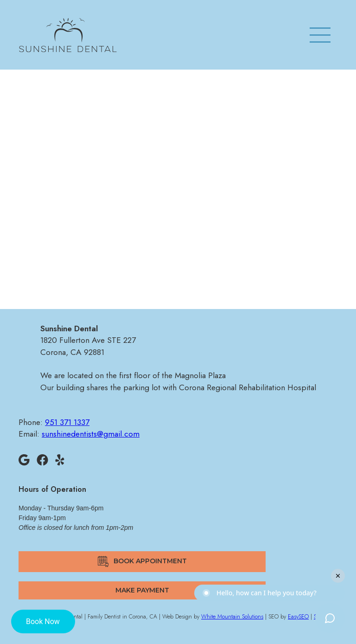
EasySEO (298, 617)
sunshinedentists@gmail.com (178, 221)
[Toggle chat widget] (330, 618)
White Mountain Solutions (232, 617)
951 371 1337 (178, 202)
